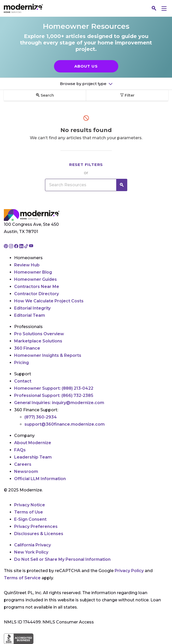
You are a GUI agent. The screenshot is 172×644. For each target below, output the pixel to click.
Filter (127, 95)
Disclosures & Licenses (39, 534)
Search (45, 95)
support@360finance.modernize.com (65, 424)
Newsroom (26, 472)
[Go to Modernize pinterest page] (6, 246)
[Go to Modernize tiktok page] (27, 246)
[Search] (154, 8)
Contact (23, 381)
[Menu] (164, 8)
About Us (86, 66)
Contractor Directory (37, 294)
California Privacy (33, 545)
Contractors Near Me (37, 287)
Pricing (21, 363)
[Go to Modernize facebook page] (17, 246)
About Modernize (33, 443)
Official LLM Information (40, 479)
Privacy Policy (129, 571)
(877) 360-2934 (41, 417)
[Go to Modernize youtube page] (31, 246)
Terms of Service (22, 578)
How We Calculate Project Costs (49, 301)
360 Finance (27, 348)
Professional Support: (54, 395)
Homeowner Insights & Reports (48, 355)
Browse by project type (84, 84)
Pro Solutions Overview (39, 334)
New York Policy (31, 552)
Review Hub (27, 265)
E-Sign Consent (30, 519)
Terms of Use (29, 512)
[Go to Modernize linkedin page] (22, 246)
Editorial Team (30, 315)
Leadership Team (33, 457)
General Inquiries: (59, 403)
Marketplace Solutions (38, 341)
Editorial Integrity (32, 308)
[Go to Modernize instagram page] (12, 246)
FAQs (20, 450)
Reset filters (86, 165)
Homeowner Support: (54, 388)
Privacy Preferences (36, 526)
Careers (23, 464)
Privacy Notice (30, 505)
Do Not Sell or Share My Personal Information (62, 559)
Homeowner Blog (33, 272)
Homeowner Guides (35, 279)
